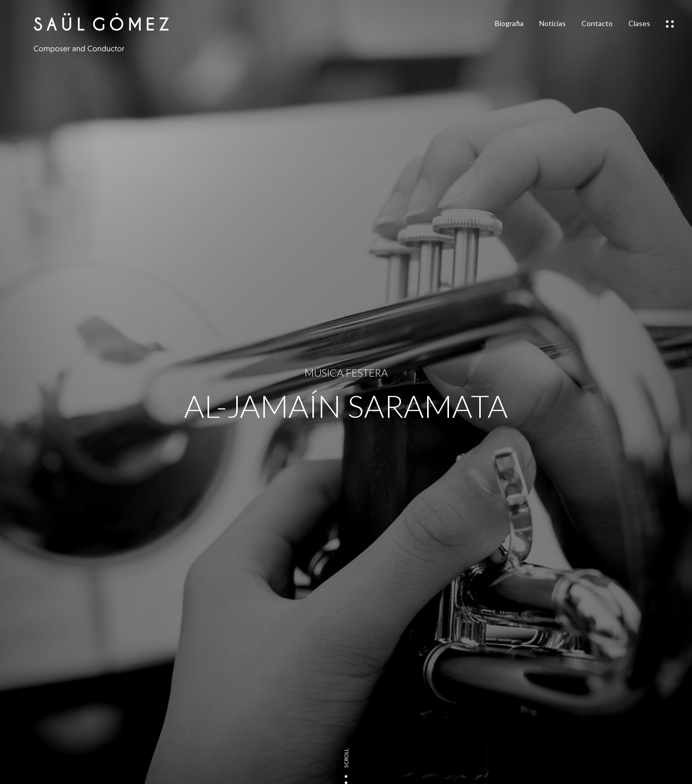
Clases (639, 23)
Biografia (509, 23)
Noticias (553, 23)
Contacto (597, 23)
